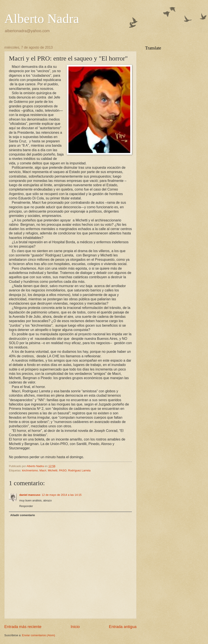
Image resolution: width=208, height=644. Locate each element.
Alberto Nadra (42, 19)
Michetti (53, 470)
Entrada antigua (123, 627)
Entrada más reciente (23, 627)
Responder (26, 506)
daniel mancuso (30, 495)
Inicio (75, 627)
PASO (63, 470)
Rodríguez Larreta (79, 470)
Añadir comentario (23, 515)
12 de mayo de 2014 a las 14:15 (62, 495)
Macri (43, 470)
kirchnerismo (30, 470)
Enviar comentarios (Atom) (39, 635)
